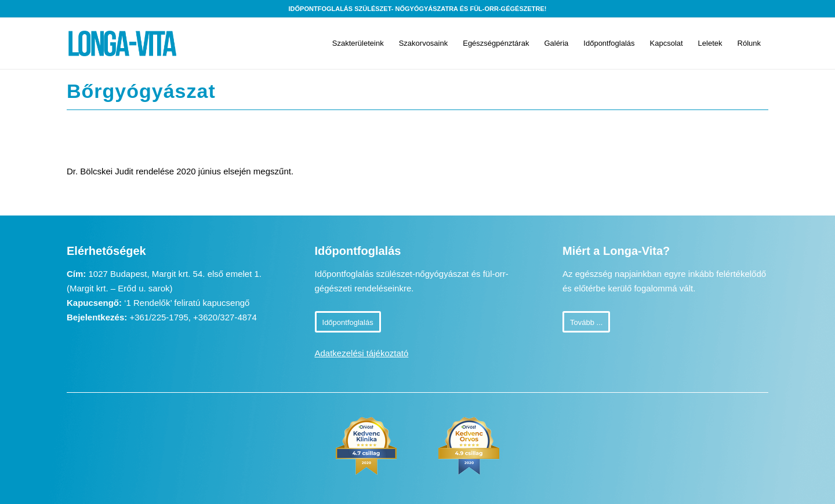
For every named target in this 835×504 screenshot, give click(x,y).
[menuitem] (358, 43)
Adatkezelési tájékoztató (362, 353)
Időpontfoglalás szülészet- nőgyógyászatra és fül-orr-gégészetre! (418, 9)
